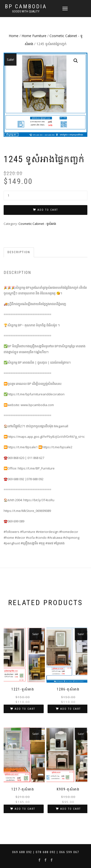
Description (19, 252)
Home (14, 36)
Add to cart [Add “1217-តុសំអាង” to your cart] (25, 809)
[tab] (19, 252)
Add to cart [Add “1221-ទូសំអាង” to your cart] (25, 709)
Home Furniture (34, 36)
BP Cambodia (26, 7)
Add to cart (48, 210)
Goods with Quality (26, 11)
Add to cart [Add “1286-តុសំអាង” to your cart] (70, 709)
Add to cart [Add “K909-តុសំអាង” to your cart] (70, 809)
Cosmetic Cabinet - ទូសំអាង (37, 224)
